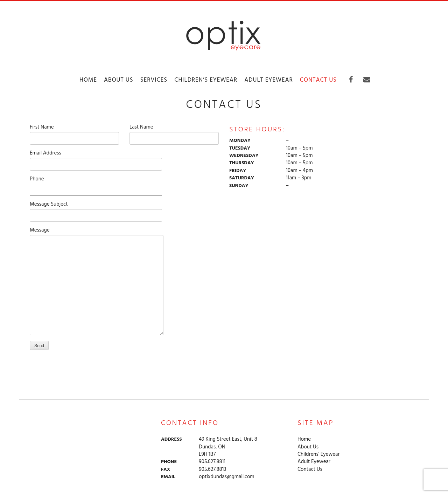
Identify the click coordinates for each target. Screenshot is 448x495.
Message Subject (96, 210)
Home (88, 80)
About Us (119, 80)
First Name (74, 133)
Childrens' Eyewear (318, 455)
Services (154, 80)
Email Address (96, 159)
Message (97, 235)
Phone (96, 185)
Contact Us (318, 80)
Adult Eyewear (269, 80)
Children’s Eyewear (206, 80)
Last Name (174, 133)
